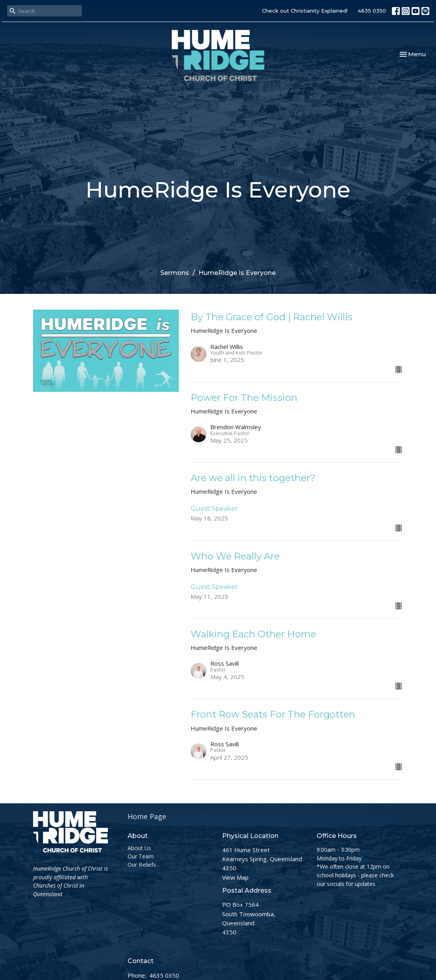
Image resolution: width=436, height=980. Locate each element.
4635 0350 (372, 11)
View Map (235, 877)
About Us (139, 848)
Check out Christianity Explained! (305, 11)
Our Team (141, 856)
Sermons (175, 273)
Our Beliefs (142, 865)
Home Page (147, 816)
